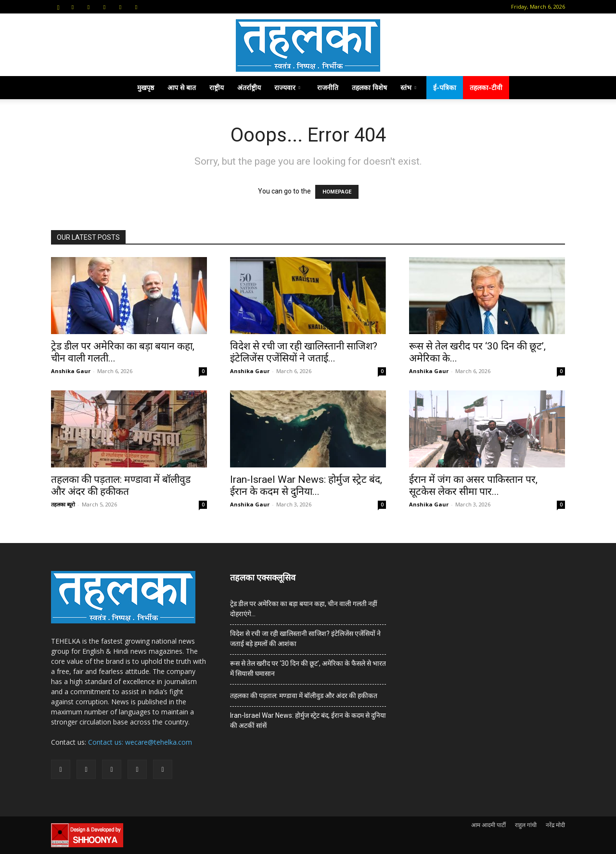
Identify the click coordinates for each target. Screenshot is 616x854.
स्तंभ (408, 87)
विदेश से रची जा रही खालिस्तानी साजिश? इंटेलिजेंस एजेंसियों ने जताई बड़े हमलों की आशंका (305, 639)
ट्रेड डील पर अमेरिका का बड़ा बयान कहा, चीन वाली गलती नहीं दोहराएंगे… (304, 609)
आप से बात (182, 87)
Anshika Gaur (71, 371)
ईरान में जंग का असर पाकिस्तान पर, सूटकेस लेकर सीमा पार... (473, 485)
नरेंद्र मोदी (555, 825)
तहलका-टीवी (486, 87)
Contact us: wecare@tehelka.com (140, 742)
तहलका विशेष (369, 87)
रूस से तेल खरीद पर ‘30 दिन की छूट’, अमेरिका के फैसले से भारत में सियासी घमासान (308, 668)
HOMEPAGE (337, 192)
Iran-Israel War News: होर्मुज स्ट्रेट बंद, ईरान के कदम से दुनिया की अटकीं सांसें (308, 720)
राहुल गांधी (526, 825)
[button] (58, 6)
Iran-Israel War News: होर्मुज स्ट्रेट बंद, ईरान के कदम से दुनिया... (306, 485)
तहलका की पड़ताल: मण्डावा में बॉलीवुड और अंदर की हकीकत (121, 485)
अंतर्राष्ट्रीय (249, 87)
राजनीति (328, 87)
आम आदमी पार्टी (488, 825)
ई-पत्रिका (445, 87)
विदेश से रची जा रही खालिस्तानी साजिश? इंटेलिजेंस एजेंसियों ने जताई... (304, 352)
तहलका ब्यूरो (63, 504)
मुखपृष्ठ (146, 87)
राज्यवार (287, 87)
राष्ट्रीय (217, 87)
